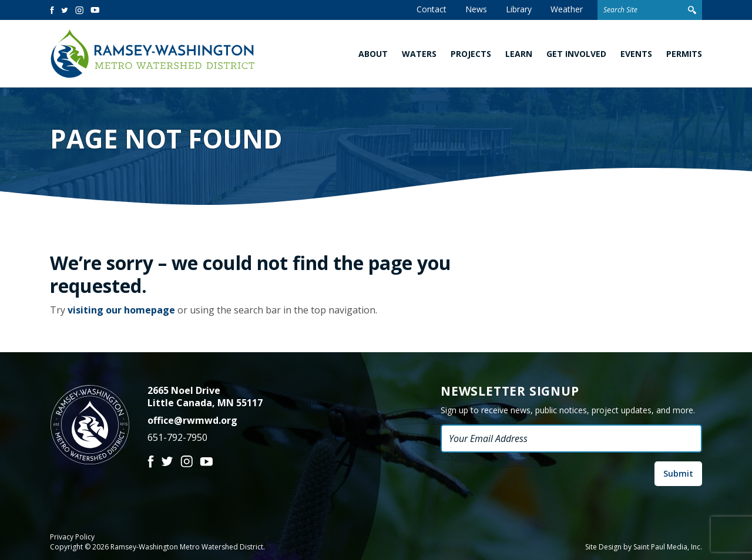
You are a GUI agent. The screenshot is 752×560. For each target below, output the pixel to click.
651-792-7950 (177, 437)
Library (519, 9)
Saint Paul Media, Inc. (668, 547)
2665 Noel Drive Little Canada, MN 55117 (205, 397)
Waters (419, 54)
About (373, 54)
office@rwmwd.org (192, 420)
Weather (567, 9)
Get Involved (576, 54)
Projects (471, 54)
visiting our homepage (121, 310)
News (476, 9)
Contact (432, 9)
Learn (519, 54)
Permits (684, 54)
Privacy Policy (72, 537)
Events (636, 54)
